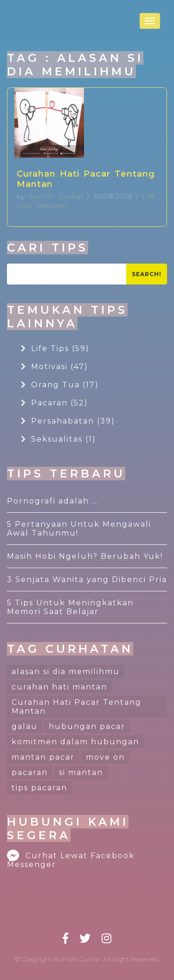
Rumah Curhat (56, 196)
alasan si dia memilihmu (66, 672)
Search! (147, 274)
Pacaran (52, 205)
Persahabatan (68, 421)
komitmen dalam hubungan (75, 742)
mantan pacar (43, 757)
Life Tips (55, 348)
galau (25, 726)
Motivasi (55, 367)
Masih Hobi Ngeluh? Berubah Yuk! (85, 556)
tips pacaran (39, 788)
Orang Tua (60, 385)
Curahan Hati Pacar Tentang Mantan (86, 179)
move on (105, 757)
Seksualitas (58, 439)
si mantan (81, 772)
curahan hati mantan (59, 687)
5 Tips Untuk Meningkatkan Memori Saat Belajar (70, 607)
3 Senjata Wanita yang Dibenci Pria (87, 579)
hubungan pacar (87, 726)
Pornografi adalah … (52, 501)
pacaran (30, 772)
